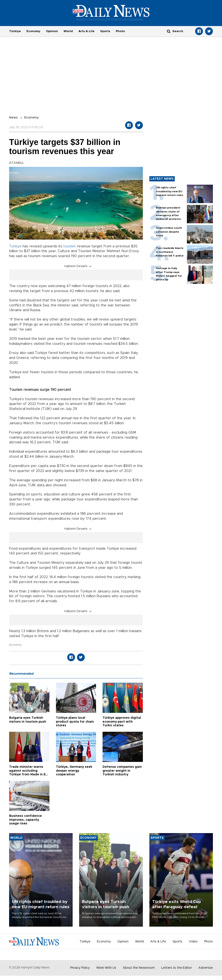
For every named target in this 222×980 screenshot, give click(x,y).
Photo (120, 31)
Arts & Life (87, 31)
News (13, 118)
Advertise (206, 968)
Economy (33, 31)
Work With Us (106, 968)
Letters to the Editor (177, 968)
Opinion (52, 31)
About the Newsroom (139, 968)
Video (193, 942)
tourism (69, 246)
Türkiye (15, 31)
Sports (105, 31)
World (68, 31)
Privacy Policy (80, 968)
